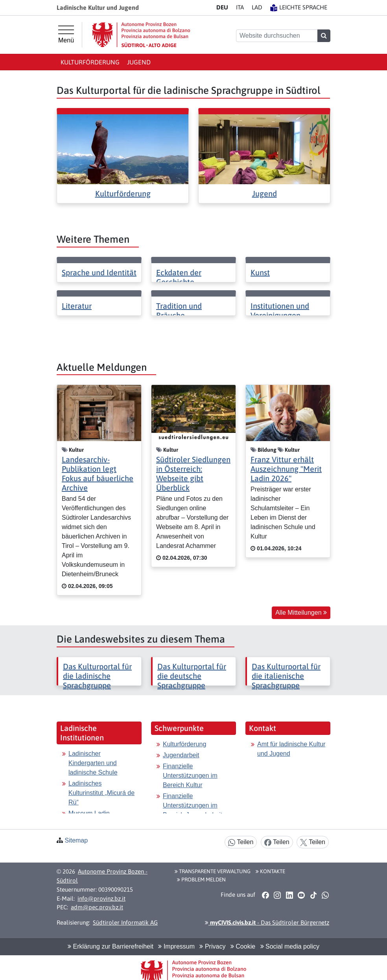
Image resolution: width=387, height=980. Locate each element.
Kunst (260, 272)
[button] (265, 895)
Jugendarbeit (181, 755)
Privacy (212, 946)
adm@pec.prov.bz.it (97, 907)
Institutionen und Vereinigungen (280, 310)
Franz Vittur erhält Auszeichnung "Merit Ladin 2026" (286, 469)
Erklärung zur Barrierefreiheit (111, 946)
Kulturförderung (90, 62)
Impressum (176, 946)
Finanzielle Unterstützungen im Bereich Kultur (190, 776)
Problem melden (201, 879)
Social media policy (290, 946)
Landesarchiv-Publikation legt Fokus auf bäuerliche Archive (98, 474)
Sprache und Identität (99, 272)
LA (257, 7)
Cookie (243, 946)
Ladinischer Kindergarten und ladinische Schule (93, 763)
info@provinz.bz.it (101, 898)
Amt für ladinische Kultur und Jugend (291, 749)
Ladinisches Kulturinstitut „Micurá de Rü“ (101, 793)
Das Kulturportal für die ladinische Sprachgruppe (97, 676)
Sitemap (76, 840)
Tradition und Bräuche (179, 310)
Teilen (241, 842)
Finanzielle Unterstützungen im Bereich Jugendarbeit (193, 805)
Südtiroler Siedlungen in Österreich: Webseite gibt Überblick (193, 474)
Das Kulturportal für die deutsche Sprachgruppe (192, 676)
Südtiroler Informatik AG (125, 922)
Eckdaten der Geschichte (179, 277)
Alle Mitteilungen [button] (301, 613)
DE (222, 7)
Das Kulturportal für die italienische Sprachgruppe (286, 676)
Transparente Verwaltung (213, 871)
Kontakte (270, 871)
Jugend (139, 62)
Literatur (77, 306)
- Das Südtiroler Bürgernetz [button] (267, 922)
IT (240, 7)
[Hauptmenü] (66, 35)
